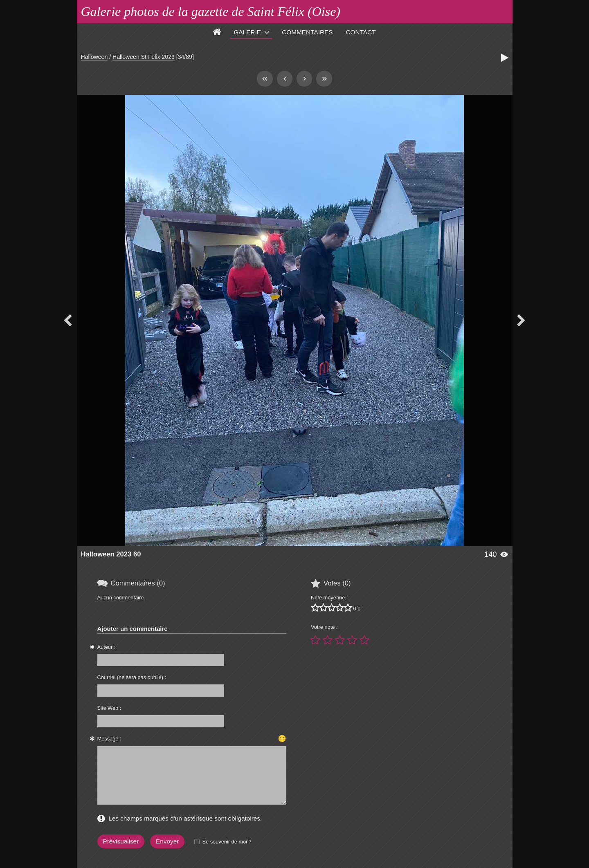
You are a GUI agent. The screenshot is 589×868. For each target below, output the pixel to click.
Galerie (247, 32)
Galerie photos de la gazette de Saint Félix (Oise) (211, 11)
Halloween (94, 57)
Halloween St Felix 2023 (144, 57)
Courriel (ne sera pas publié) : (132, 677)
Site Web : (109, 708)
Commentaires (307, 32)
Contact (361, 32)
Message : (109, 739)
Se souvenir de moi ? (227, 842)
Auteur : (107, 647)
